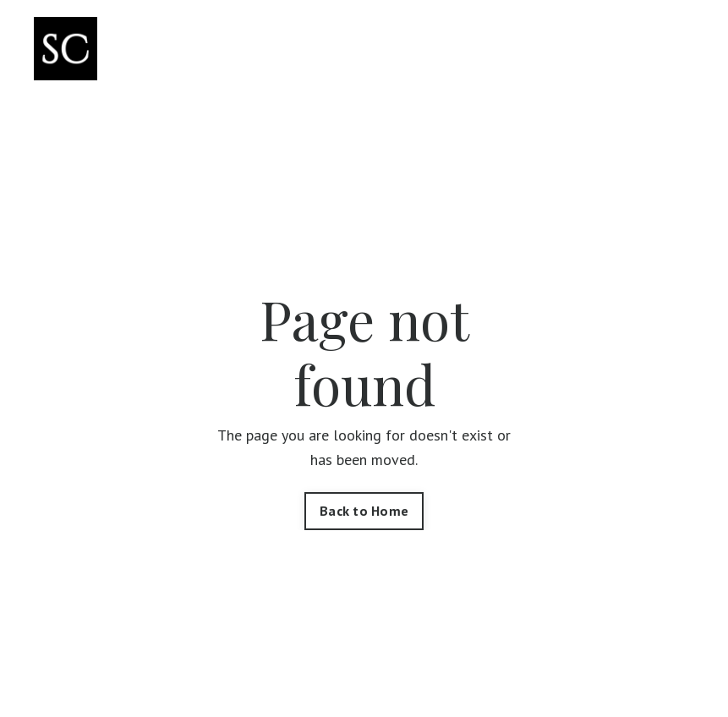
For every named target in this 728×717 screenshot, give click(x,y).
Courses (405, 37)
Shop (347, 37)
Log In (665, 49)
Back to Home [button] (364, 511)
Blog (596, 37)
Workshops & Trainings (520, 49)
